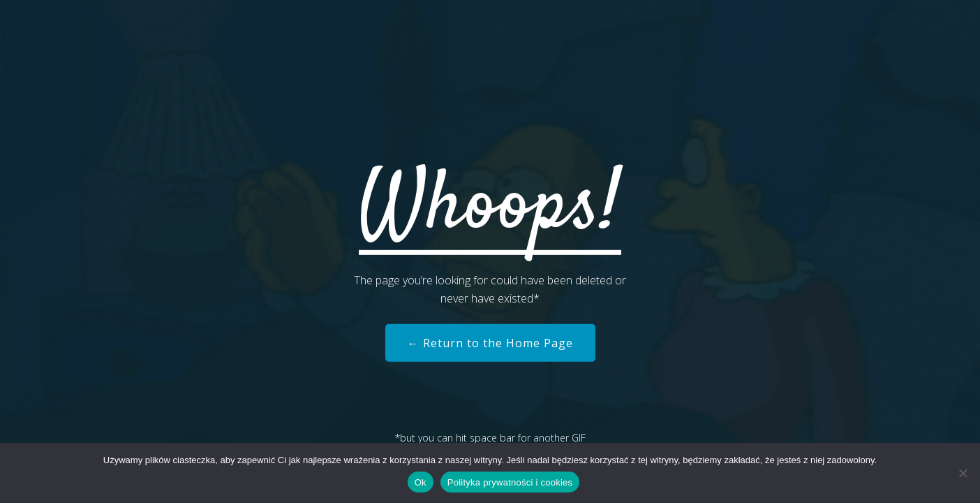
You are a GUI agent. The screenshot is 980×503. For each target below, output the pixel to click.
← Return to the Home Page (490, 343)
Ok (421, 482)
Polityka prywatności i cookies (510, 482)
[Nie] (963, 473)
